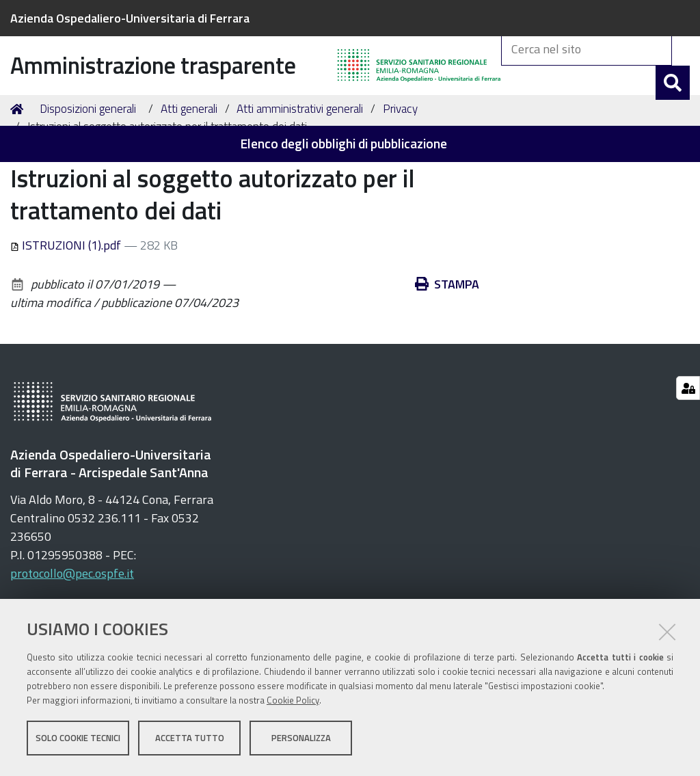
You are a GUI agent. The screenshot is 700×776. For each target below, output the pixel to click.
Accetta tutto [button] (190, 740)
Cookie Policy (293, 703)
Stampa (447, 350)
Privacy (400, 175)
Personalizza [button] (301, 740)
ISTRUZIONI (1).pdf (67, 311)
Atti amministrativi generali (300, 175)
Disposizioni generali (88, 175)
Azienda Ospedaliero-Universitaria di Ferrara (130, 18)
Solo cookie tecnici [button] (78, 740)
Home (19, 175)
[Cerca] (673, 98)
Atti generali (189, 175)
